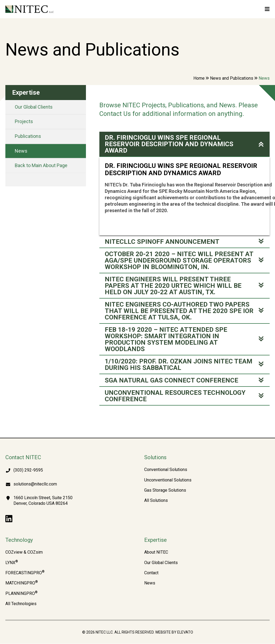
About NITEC (156, 553)
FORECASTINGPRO (25, 573)
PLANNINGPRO (21, 594)
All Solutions (156, 501)
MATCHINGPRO (22, 583)
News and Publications (232, 78)
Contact (151, 573)
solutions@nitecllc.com (35, 484)
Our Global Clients (34, 107)
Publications (28, 136)
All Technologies (21, 604)
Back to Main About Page (41, 165)
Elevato (185, 632)
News (21, 151)
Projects (24, 121)
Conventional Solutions (166, 470)
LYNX (12, 563)
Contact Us (115, 114)
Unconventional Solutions (168, 480)
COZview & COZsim (24, 553)
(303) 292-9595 (28, 470)
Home (199, 78)
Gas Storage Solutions (165, 491)
